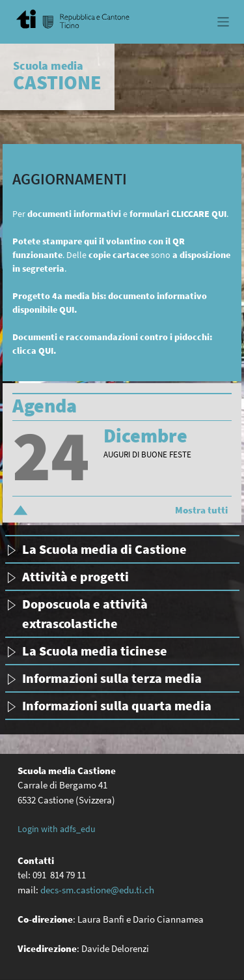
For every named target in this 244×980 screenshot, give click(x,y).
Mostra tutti (201, 510)
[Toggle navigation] (224, 22)
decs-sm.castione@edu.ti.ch (97, 890)
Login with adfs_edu (57, 829)
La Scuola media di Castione (104, 549)
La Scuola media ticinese (95, 651)
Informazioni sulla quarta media (117, 705)
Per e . (120, 214)
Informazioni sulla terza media (112, 678)
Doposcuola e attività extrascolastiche (85, 613)
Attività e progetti (75, 576)
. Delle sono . (121, 255)
